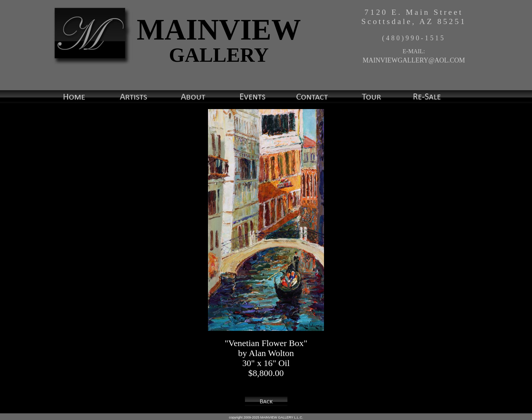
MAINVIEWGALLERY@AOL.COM (414, 60)
